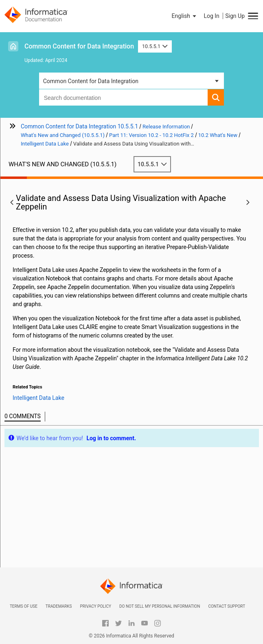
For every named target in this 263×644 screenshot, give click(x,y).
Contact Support (227, 606)
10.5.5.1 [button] (155, 46)
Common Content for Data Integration (79, 46)
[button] (185, 16)
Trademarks (59, 606)
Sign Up (235, 16)
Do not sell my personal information (160, 606)
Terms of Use (24, 606)
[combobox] (124, 97)
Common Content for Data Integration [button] (91, 81)
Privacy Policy (95, 606)
